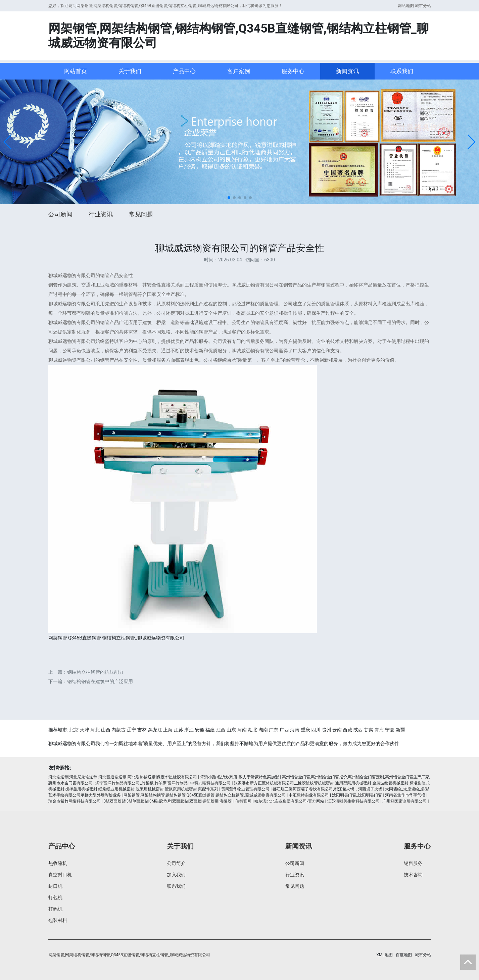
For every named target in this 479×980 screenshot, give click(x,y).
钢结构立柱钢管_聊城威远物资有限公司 (143, 638)
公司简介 (176, 863)
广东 (274, 730)
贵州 (327, 730)
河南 (242, 730)
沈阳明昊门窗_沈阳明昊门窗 (357, 795)
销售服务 (413, 863)
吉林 (142, 730)
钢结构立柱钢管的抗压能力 (95, 672)
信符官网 (243, 801)
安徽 (200, 730)
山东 (231, 730)
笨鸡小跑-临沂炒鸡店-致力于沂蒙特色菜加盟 (239, 777)
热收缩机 (58, 863)
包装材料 (58, 920)
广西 (284, 730)
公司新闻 (60, 214)
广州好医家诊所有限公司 (404, 801)
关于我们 (130, 71)
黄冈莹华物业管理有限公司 (245, 789)
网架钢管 (58, 638)
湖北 (252, 730)
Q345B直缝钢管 (85, 638)
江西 (221, 730)
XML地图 (384, 955)
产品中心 (184, 71)
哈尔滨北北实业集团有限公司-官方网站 (289, 801)
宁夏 (390, 730)
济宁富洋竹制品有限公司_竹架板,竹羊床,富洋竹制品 (141, 783)
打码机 (55, 909)
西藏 (347, 730)
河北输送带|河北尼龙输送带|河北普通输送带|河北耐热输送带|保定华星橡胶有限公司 (123, 777)
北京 (74, 730)
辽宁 (132, 730)
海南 (295, 730)
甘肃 (369, 730)
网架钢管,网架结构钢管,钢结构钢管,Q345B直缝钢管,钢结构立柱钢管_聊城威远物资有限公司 (205, 795)
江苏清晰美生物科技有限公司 (353, 801)
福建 (210, 730)
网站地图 (406, 6)
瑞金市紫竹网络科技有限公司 (75, 801)
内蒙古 (118, 730)
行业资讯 (101, 214)
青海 (379, 730)
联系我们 (402, 71)
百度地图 (404, 955)
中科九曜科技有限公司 (210, 783)
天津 (85, 730)
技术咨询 (413, 875)
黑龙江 (155, 730)
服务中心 (293, 71)
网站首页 (76, 71)
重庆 (305, 730)
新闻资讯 (347, 71)
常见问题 (141, 214)
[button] (8, 142)
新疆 (400, 730)
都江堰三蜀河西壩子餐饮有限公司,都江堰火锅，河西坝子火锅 (327, 789)
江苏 (179, 730)
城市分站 (423, 6)
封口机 (55, 886)
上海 (168, 730)
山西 (106, 730)
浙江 (189, 730)
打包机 (55, 897)
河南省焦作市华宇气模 (405, 795)
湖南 (263, 730)
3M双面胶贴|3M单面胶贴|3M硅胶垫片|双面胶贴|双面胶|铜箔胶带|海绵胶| (168, 801)
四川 (316, 730)
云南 (337, 730)
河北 (95, 730)
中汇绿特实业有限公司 (309, 795)
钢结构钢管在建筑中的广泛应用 (100, 681)
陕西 (358, 730)
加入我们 (176, 875)
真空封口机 (60, 875)
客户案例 (239, 71)
